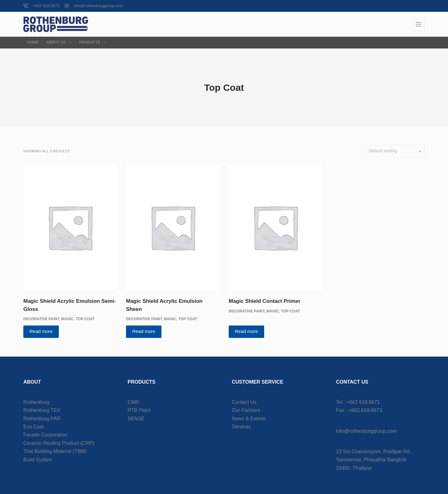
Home (33, 42)
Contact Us (244, 402)
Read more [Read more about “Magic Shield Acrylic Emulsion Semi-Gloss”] (41, 331)
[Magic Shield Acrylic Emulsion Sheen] (173, 227)
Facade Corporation (45, 435)
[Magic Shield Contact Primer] (275, 227)
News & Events (249, 419)
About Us (60, 43)
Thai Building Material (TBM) (55, 451)
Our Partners (246, 410)
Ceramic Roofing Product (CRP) (59, 443)
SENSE (136, 419)
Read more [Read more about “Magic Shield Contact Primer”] (246, 331)
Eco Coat (34, 427)
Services (241, 427)
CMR (133, 402)
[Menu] (418, 24)
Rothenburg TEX (42, 410)
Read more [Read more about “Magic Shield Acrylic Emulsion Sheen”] (144, 331)
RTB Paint (139, 410)
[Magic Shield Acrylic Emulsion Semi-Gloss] (70, 227)
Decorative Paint (41, 319)
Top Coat (85, 319)
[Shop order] (394, 151)
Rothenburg (36, 402)
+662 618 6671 (46, 6)
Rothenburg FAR (42, 419)
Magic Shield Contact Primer (265, 301)
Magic (68, 319)
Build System (38, 460)
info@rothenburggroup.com (98, 6)
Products (94, 43)
